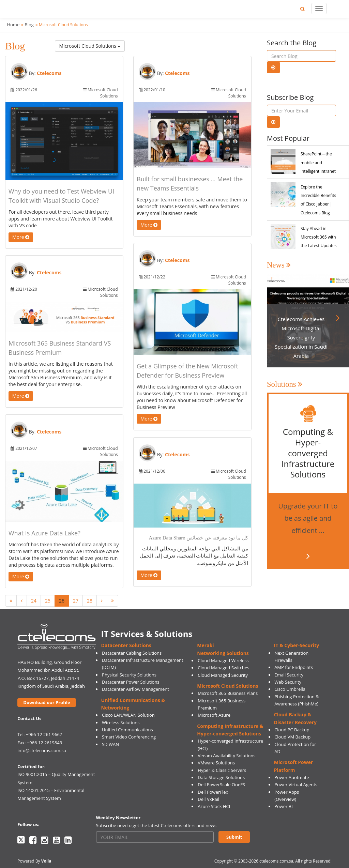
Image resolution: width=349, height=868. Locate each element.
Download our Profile (47, 702)
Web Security (288, 682)
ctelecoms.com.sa (276, 861)
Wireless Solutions (121, 722)
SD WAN (110, 744)
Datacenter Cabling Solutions (132, 653)
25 (48, 601)
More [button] (21, 237)
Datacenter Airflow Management (135, 689)
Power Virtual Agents (296, 785)
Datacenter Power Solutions (131, 682)
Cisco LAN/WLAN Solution (128, 715)
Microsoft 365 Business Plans (228, 693)
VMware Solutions (216, 763)
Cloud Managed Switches (223, 668)
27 (76, 601)
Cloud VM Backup (292, 737)
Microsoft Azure (214, 715)
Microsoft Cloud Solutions (90, 46)
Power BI (284, 806)
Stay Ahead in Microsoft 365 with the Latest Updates (318, 237)
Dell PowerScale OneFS (221, 785)
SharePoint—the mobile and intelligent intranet (318, 162)
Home (13, 25)
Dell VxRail (208, 799)
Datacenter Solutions (126, 645)
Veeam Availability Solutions (226, 756)
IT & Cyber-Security (297, 645)
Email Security (289, 675)
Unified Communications (127, 730)
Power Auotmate (292, 777)
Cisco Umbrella (290, 689)
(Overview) (285, 799)
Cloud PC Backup (292, 730)
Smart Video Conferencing (129, 737)
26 (62, 601)
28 (90, 601)
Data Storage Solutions (221, 777)
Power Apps (287, 792)
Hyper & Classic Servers (222, 770)
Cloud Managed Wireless (223, 660)
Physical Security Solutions (129, 675)
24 (34, 601)
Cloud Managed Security (223, 675)
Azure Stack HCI (214, 806)
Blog (29, 25)
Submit (234, 837)
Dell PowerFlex (213, 792)
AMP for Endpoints (294, 667)
